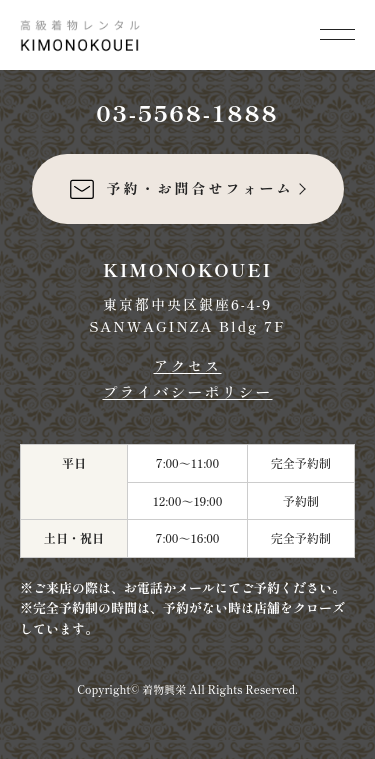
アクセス (187, 365)
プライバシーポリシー (187, 391)
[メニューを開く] (337, 32)
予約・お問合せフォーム (180, 189)
